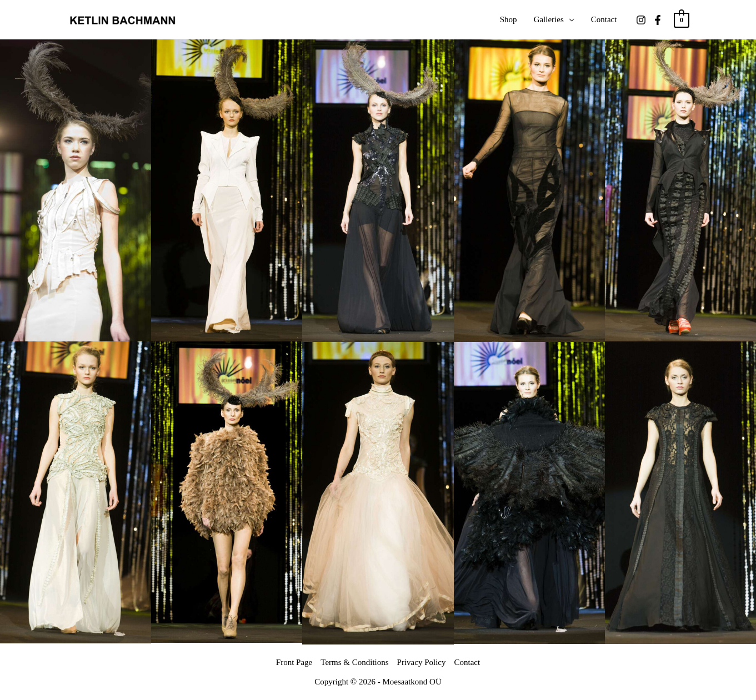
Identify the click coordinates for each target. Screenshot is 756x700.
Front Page (294, 662)
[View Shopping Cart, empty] (681, 19)
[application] (569, 19)
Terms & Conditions (354, 662)
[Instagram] (641, 20)
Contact (467, 662)
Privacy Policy (422, 662)
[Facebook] (658, 20)
